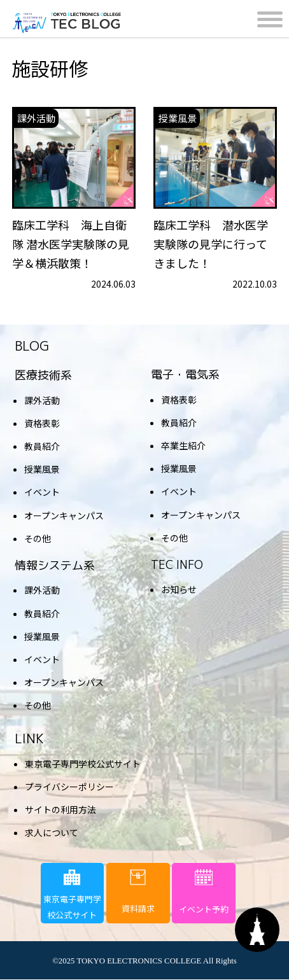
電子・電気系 (185, 374)
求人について (52, 832)
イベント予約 (204, 892)
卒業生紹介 (183, 445)
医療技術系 (43, 375)
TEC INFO (177, 565)
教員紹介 (42, 446)
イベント (42, 492)
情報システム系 (55, 565)
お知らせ (179, 589)
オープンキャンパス (64, 515)
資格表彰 (42, 423)
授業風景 (42, 469)
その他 (38, 538)
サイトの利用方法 (60, 809)
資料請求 (138, 892)
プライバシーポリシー (69, 787)
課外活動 (42, 400)
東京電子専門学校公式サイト (83, 764)
